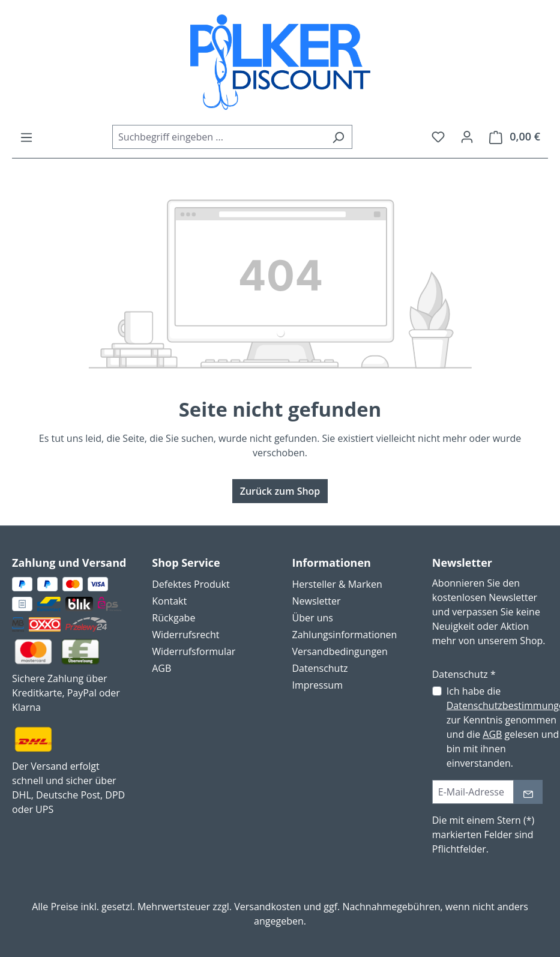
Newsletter (317, 601)
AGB (161, 668)
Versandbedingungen (340, 651)
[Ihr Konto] (467, 136)
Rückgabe (173, 618)
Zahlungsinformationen (345, 635)
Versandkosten (267, 907)
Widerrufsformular (194, 651)
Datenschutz (320, 668)
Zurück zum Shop (280, 491)
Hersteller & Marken (337, 584)
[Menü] (26, 137)
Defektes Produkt (191, 584)
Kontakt (169, 601)
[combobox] (218, 137)
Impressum (318, 685)
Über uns (313, 618)
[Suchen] (338, 137)
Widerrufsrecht (185, 635)
